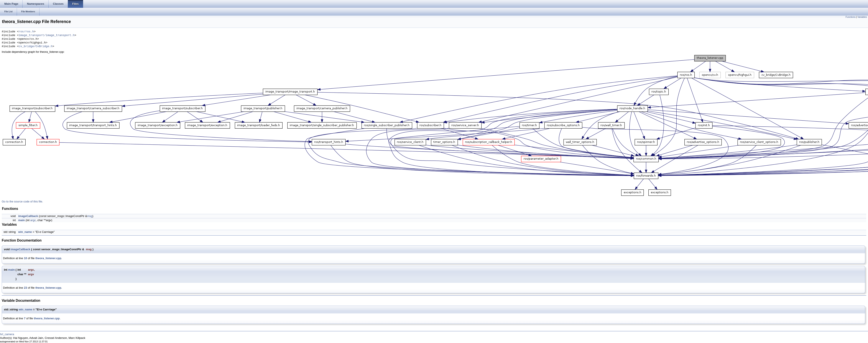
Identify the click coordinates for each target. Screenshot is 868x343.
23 (25, 288)
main (21, 220)
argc (33, 220)
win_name (25, 232)
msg (90, 216)
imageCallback (28, 216)
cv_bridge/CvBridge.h (36, 46)
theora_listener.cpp (48, 258)
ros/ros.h (26, 32)
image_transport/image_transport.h (47, 35)
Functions (850, 17)
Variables (862, 17)
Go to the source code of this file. (22, 201)
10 (25, 258)
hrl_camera (7, 334)
